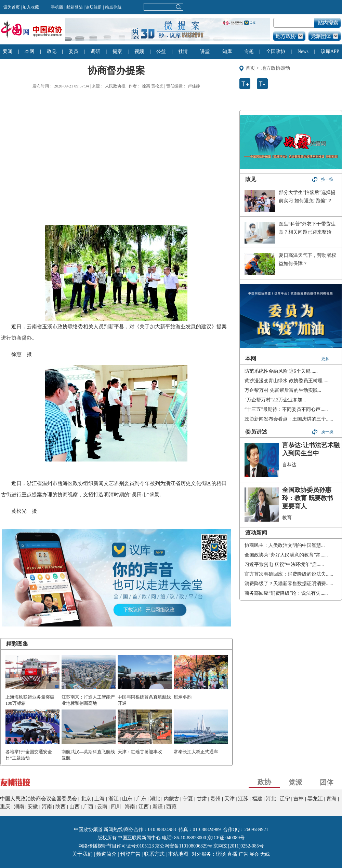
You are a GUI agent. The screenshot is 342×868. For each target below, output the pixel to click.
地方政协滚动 (276, 68)
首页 (250, 68)
